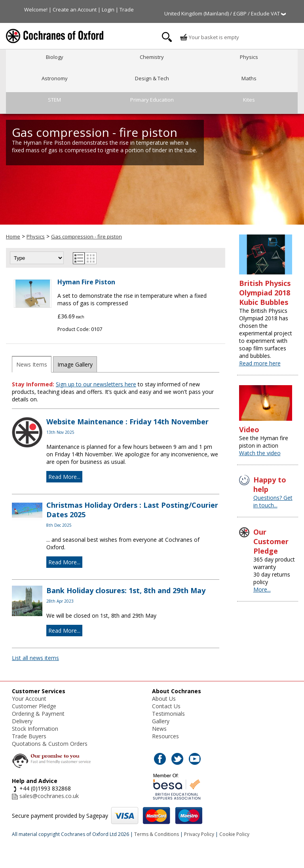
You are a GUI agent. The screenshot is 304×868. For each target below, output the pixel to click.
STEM (54, 100)
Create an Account (75, 9)
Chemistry (152, 57)
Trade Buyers (29, 736)
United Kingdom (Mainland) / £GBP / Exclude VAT (225, 13)
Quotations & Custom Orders (50, 744)
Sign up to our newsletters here (96, 384)
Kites (249, 100)
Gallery (161, 721)
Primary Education (152, 100)
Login (108, 9)
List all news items (35, 658)
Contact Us (166, 706)
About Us (164, 699)
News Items (32, 364)
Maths (249, 78)
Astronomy (55, 78)
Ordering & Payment (38, 714)
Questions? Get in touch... (273, 501)
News (159, 729)
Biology (55, 57)
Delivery (22, 721)
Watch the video (260, 453)
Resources (165, 736)
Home (13, 236)
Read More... (64, 477)
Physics (249, 57)
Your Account (29, 699)
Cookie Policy (234, 834)
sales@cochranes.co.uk (49, 796)
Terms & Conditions (157, 834)
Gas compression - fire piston (86, 236)
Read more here (260, 363)
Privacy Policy (199, 834)
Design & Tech (152, 78)
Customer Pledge (34, 706)
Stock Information (35, 729)
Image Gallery (75, 364)
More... (262, 589)
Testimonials (168, 714)
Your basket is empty (209, 37)
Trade (127, 9)
